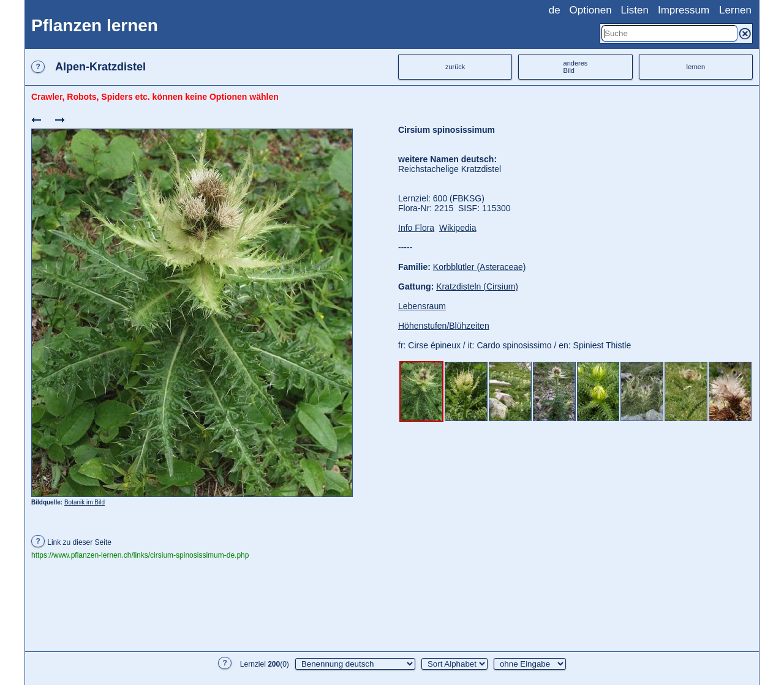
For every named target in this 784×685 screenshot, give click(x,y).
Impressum (684, 10)
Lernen (735, 10)
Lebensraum (422, 306)
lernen (696, 67)
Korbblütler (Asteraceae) (480, 267)
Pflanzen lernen (95, 25)
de (555, 10)
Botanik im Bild (85, 502)
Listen (635, 10)
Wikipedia (458, 228)
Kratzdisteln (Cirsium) (477, 286)
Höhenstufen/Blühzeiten (444, 326)
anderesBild (576, 67)
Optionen (591, 10)
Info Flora (416, 228)
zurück (455, 67)
